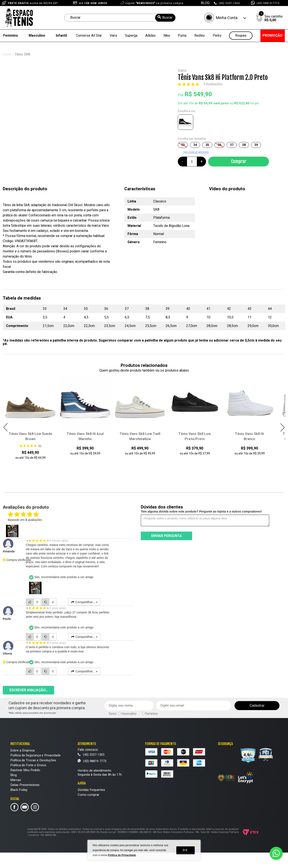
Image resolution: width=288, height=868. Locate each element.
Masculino (37, 36)
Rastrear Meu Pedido (25, 770)
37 (232, 145)
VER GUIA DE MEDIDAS (196, 152)
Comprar (239, 161)
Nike (167, 36)
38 (244, 145)
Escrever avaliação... (29, 690)
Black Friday (19, 790)
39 (256, 145)
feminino (152, 714)
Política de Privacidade (122, 855)
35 (207, 145)
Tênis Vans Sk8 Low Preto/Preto (195, 436)
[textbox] (120, 18)
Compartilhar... (84, 602)
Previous (6, 427)
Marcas (16, 780)
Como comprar (88, 795)
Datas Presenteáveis (25, 785)
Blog (13, 775)
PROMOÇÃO (272, 36)
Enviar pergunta (167, 536)
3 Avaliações (213, 84)
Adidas (150, 36)
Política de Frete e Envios (28, 765)
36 (220, 145)
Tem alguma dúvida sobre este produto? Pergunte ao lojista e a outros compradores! (201, 511)
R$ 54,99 (206, 103)
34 (195, 145)
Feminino (11, 36)
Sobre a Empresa (22, 750)
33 (183, 145)
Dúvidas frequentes (91, 790)
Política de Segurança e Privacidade (35, 755)
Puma (182, 36)
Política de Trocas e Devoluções (33, 760)
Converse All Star (89, 36)
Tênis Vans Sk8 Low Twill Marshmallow (140, 436)
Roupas (241, 36)
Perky (217, 36)
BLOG (205, 3)
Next (282, 427)
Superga (131, 36)
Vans (114, 36)
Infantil (61, 36)
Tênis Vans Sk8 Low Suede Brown (30, 436)
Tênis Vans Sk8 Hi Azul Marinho (85, 436)
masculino (129, 714)
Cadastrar (257, 705)
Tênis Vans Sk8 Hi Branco (249, 436)
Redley (200, 36)
